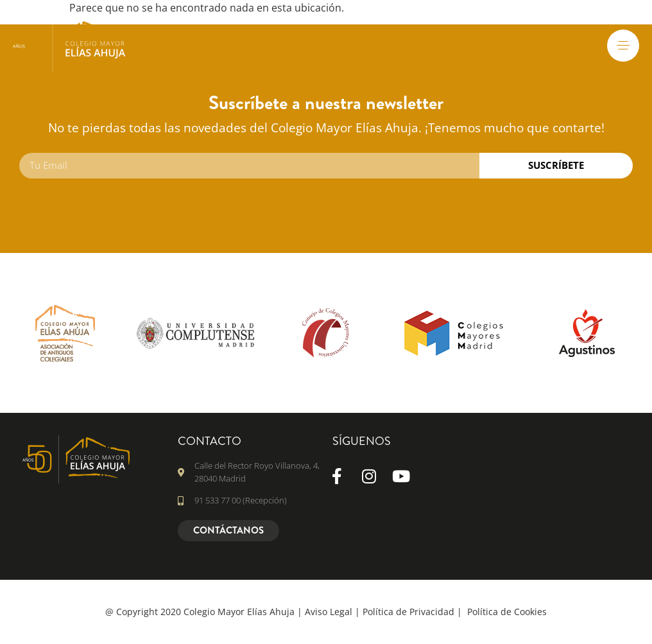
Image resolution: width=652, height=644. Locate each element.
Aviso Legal (329, 612)
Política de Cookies (507, 612)
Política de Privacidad (408, 612)
